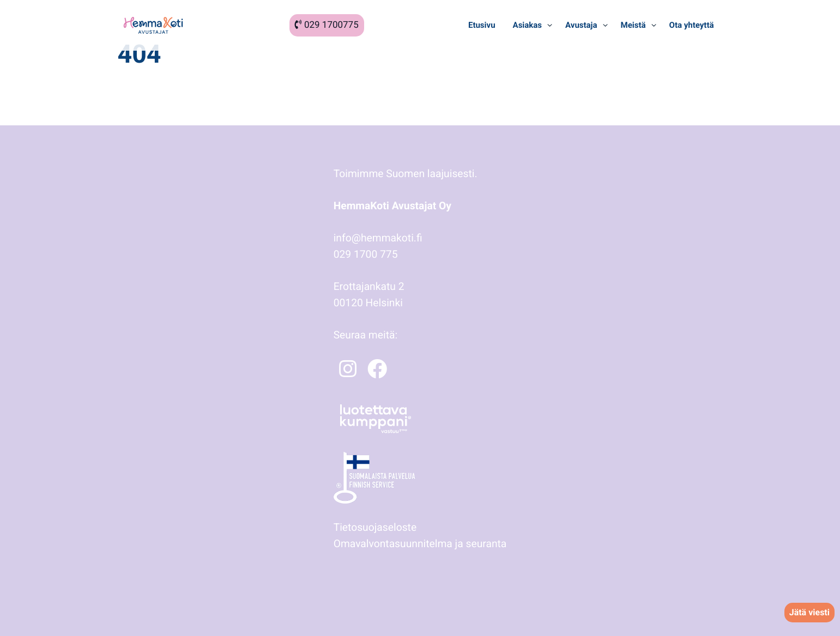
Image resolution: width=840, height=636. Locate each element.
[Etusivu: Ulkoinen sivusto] (482, 25)
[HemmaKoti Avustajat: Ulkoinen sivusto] (153, 25)
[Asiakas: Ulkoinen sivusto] (526, 25)
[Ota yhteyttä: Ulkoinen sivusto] (692, 25)
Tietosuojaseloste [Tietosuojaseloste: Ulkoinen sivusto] (375, 527)
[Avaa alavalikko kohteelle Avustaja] (605, 25)
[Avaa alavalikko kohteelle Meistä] (654, 25)
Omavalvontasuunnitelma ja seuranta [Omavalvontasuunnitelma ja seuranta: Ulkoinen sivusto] (420, 544)
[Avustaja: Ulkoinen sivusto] (579, 25)
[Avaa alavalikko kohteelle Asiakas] (550, 25)
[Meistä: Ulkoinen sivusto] (632, 25)
